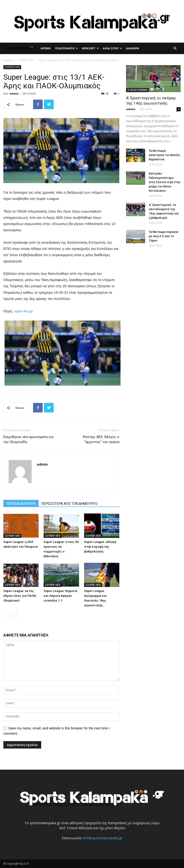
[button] (175, 48)
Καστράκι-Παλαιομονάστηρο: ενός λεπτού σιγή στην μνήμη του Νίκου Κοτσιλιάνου (165, 182)
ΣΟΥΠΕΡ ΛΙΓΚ (26, 60)
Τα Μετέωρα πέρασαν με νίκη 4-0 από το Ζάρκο (164, 236)
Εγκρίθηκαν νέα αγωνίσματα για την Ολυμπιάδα (28, 439)
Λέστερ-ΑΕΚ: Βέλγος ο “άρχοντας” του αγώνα (101, 439)
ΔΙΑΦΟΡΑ (132, 48)
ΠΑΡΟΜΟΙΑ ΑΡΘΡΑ (21, 504)
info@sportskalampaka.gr (102, 838)
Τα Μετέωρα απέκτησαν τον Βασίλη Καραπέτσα (164, 155)
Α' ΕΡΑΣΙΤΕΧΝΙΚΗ (137, 90)
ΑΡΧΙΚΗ (46, 48)
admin (14, 93)
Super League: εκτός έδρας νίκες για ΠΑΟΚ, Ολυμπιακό (20, 596)
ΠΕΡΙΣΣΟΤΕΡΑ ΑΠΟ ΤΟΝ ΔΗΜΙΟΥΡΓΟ (69, 504)
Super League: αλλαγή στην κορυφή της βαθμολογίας (100, 547)
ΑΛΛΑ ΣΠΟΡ (112, 48)
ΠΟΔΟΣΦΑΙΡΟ (67, 48)
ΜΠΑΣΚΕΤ (90, 48)
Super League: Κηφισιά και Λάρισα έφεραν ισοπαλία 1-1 (60, 596)
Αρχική (8, 60)
